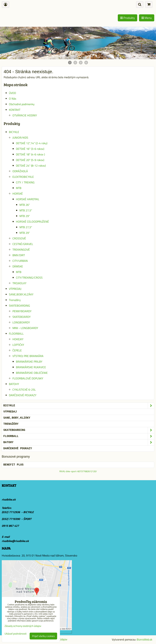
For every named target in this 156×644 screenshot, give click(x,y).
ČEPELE (17, 350)
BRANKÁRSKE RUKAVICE (31, 367)
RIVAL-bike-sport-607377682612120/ (78, 471)
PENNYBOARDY (22, 311)
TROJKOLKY (19, 283)
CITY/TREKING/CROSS (29, 278)
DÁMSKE (18, 266)
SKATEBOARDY (22, 317)
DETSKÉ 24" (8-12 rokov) (31, 166)
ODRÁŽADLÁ (20, 171)
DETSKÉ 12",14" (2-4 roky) (32, 143)
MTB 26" (25, 205)
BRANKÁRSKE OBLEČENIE (32, 373)
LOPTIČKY (18, 345)
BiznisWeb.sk (145, 639)
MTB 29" (25, 216)
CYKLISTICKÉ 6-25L (24, 390)
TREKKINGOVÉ (21, 250)
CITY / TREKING (25, 182)
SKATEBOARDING (19, 306)
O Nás (13, 99)
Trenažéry (15, 300)
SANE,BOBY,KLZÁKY (21, 294)
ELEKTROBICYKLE (23, 177)
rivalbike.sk (9, 499)
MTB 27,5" (26, 210)
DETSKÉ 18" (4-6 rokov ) (30, 154)
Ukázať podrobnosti (16, 634)
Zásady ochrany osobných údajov (23, 626)
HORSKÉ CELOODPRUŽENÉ (32, 222)
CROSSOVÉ (19, 238)
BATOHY (14, 384)
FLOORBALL (16, 334)
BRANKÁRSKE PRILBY (29, 362)
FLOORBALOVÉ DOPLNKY (28, 378)
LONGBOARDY (21, 322)
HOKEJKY (18, 339)
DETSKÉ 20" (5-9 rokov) (30, 160)
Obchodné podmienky (22, 104)
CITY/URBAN (20, 261)
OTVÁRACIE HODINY (25, 115)
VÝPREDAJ (15, 289)
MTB (19, 188)
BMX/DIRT (19, 255)
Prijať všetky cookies (43, 636)
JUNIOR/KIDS (20, 138)
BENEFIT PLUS (13, 465)
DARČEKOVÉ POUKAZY (23, 395)
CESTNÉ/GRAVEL (23, 244)
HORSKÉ (18, 194)
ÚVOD (12, 93)
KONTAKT (15, 110)
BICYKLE (14, 132)
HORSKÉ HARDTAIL (28, 199)
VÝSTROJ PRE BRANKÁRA (28, 356)
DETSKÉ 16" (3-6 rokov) (30, 149)
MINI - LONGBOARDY (25, 328)
